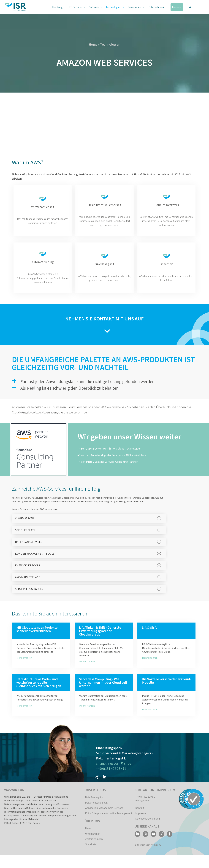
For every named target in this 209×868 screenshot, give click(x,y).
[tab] (89, 523)
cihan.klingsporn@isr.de (114, 767)
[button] (190, 7)
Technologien (115, 7)
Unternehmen (158, 7)
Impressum (142, 818)
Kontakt (140, 813)
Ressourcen (136, 7)
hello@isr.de (142, 805)
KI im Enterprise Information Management (109, 818)
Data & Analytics (94, 802)
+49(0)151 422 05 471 (111, 773)
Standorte (91, 849)
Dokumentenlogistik (96, 808)
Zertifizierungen (94, 844)
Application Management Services (104, 813)
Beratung (59, 7)
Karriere (177, 7)
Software (96, 7)
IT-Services (78, 7)
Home (93, 44)
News (88, 833)
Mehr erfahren (24, 663)
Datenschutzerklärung (148, 824)
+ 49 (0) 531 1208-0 (145, 802)
